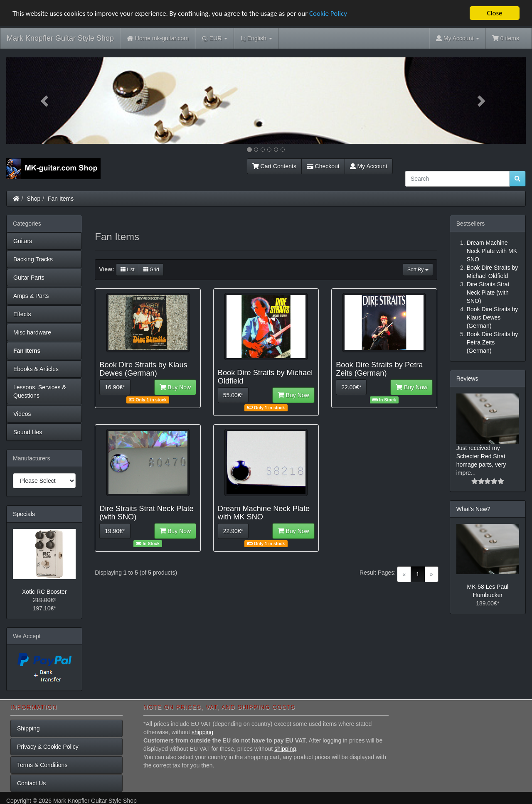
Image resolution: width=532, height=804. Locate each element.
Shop (34, 199)
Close (494, 13)
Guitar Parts (29, 278)
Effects (22, 314)
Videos (22, 414)
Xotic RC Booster (44, 592)
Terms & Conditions (42, 765)
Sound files (28, 432)
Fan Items (61, 199)
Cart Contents (274, 166)
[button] (45, 101)
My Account (369, 166)
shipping (202, 732)
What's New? (473, 509)
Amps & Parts (31, 296)
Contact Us (31, 783)
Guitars (23, 241)
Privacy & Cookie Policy (48, 747)
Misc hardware (32, 332)
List (128, 270)
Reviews (467, 379)
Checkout (323, 166)
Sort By (418, 270)
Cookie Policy (328, 13)
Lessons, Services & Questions (40, 391)
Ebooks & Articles (36, 369)
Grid (151, 270)
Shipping (28, 728)
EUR (215, 38)
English (256, 38)
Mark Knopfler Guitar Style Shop (60, 38)
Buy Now (175, 387)
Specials (24, 514)
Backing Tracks (33, 259)
